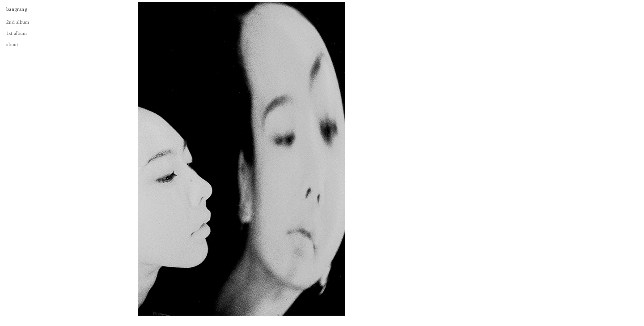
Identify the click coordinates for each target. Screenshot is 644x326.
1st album (17, 33)
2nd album (18, 22)
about (12, 44)
